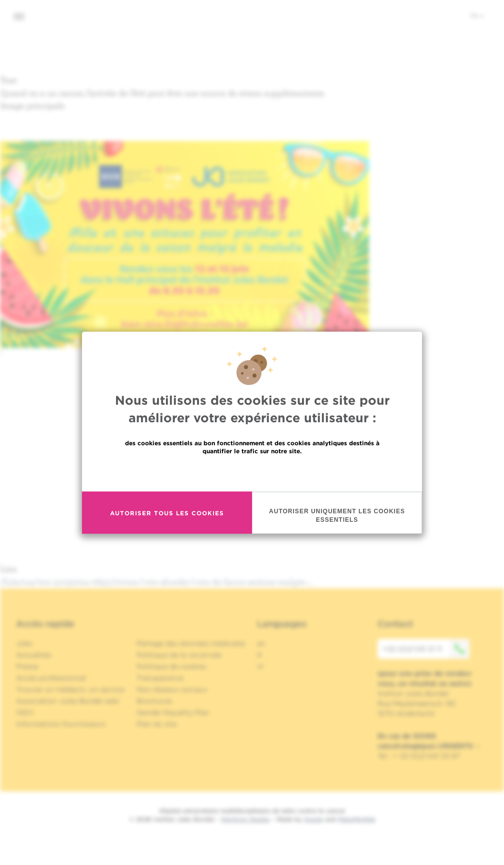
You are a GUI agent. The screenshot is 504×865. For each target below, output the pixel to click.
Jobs (24, 643)
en (261, 643)
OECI (25, 712)
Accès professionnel (51, 678)
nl (260, 666)
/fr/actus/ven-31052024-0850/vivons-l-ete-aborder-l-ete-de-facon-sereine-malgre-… (156, 582)
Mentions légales (245, 819)
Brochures (154, 701)
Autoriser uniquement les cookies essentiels (337, 517)
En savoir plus (252, 474)
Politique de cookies (171, 666)
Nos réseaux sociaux (172, 689)
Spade (313, 819)
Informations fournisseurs (61, 724)
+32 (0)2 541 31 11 (426, 649)
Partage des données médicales (191, 643)
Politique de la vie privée (179, 655)
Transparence (160, 678)
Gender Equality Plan (173, 712)
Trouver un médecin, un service (70, 689)
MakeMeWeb (357, 819)
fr (477, 16)
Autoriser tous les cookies (167, 514)
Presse (27, 666)
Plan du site (157, 724)
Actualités (34, 655)
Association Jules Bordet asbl (67, 701)
